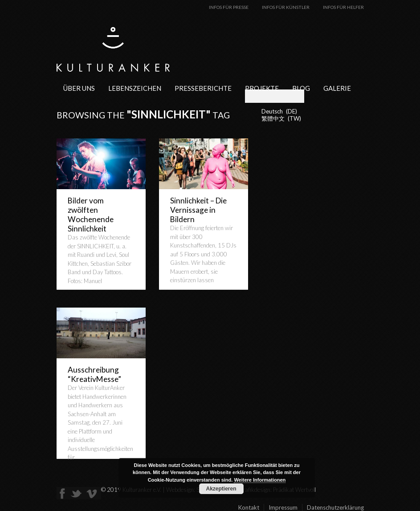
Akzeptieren (221, 489)
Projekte (262, 88)
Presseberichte (203, 88)
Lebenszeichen (135, 88)
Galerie (337, 88)
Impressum (283, 507)
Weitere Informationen (260, 480)
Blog (301, 88)
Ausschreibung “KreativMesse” (94, 374)
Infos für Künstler (286, 7)
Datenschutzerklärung (335, 507)
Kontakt (249, 507)
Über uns (79, 88)
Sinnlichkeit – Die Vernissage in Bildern (198, 210)
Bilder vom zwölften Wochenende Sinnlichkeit (91, 215)
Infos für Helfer (343, 7)
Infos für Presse (229, 7)
